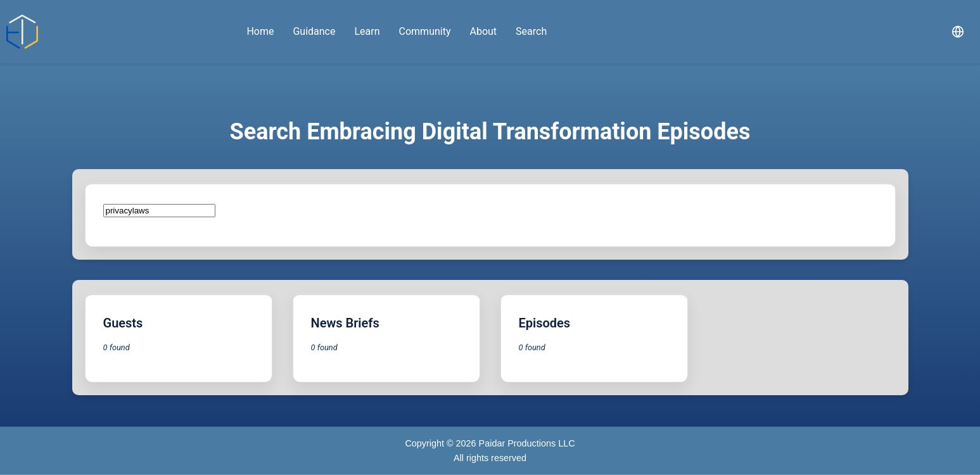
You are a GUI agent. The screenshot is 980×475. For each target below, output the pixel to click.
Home (260, 31)
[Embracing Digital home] (22, 32)
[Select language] (958, 32)
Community (425, 31)
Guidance (314, 31)
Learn (367, 31)
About (483, 31)
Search (531, 31)
